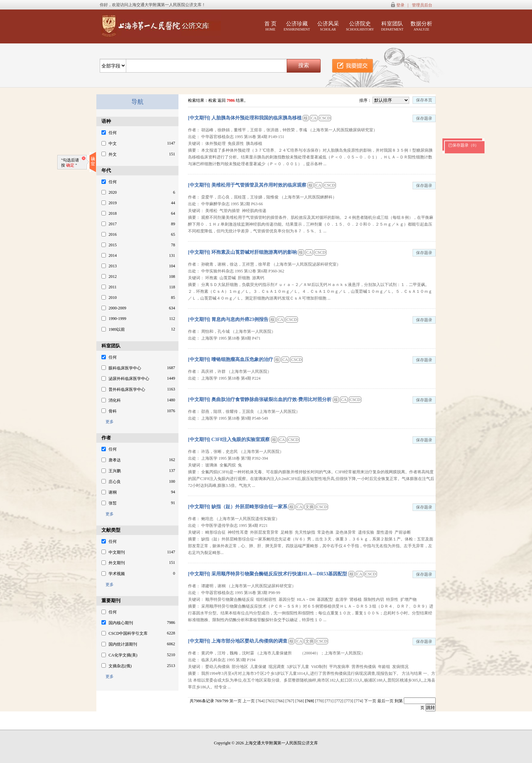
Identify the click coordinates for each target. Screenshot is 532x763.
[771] (330, 701)
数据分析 (421, 26)
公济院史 (360, 26)
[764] (261, 701)
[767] (290, 701)
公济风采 (328, 26)
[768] (300, 701)
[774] (359, 701)
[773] (349, 701)
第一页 (235, 701)
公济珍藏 (297, 26)
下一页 (370, 701)
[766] (280, 701)
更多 (108, 422)
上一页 (249, 701)
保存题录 (424, 118)
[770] (320, 701)
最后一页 (385, 701)
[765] (271, 701)
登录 (400, 5)
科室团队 (392, 26)
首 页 (270, 26)
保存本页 (424, 100)
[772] (339, 701)
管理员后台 (422, 5)
